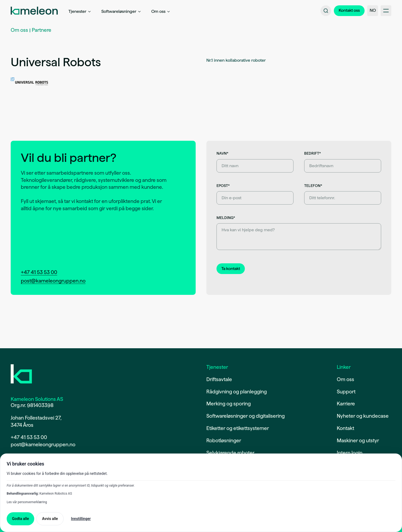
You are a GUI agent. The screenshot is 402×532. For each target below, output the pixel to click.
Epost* (223, 186)
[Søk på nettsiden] (326, 11)
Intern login (350, 453)
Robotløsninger (224, 441)
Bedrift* (312, 153)
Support (346, 392)
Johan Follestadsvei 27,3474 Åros (36, 421)
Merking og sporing (229, 404)
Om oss (19, 30)
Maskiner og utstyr (358, 441)
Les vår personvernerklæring (27, 502)
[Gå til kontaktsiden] (349, 11)
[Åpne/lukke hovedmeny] (386, 11)
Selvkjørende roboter (230, 453)
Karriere (346, 404)
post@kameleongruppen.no (53, 281)
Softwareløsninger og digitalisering (246, 416)
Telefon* (313, 186)
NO (373, 10)
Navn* (222, 153)
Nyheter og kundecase (363, 416)
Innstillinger (81, 519)
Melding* (226, 218)
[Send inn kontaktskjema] (231, 269)
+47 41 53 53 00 (39, 272)
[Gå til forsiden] (21, 374)
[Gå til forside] (34, 11)
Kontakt (345, 428)
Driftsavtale (219, 379)
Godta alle (20, 519)
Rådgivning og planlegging (237, 392)
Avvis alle (50, 519)
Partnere (42, 30)
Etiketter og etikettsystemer (238, 428)
